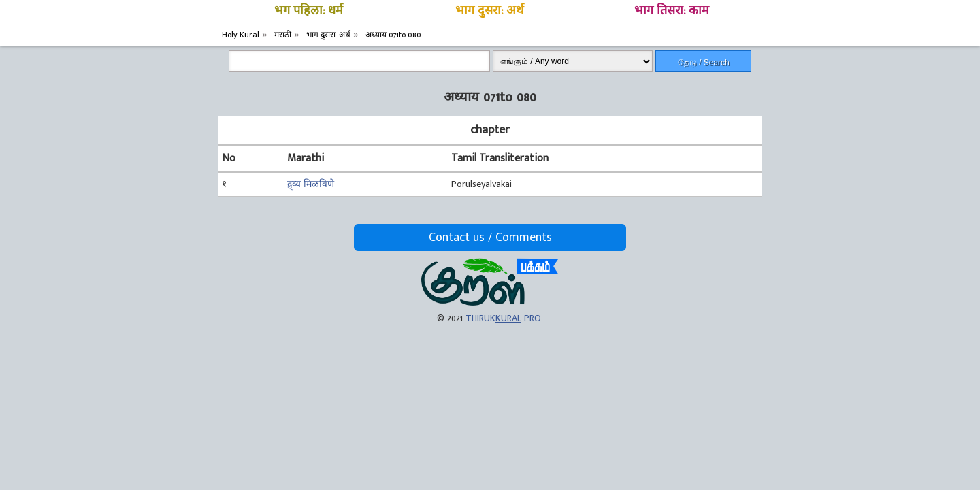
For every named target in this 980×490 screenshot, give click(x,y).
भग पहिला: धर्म (309, 11)
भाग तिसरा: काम (672, 11)
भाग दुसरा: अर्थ (490, 11)
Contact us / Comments (490, 238)
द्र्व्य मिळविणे (311, 184)
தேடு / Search (704, 63)
